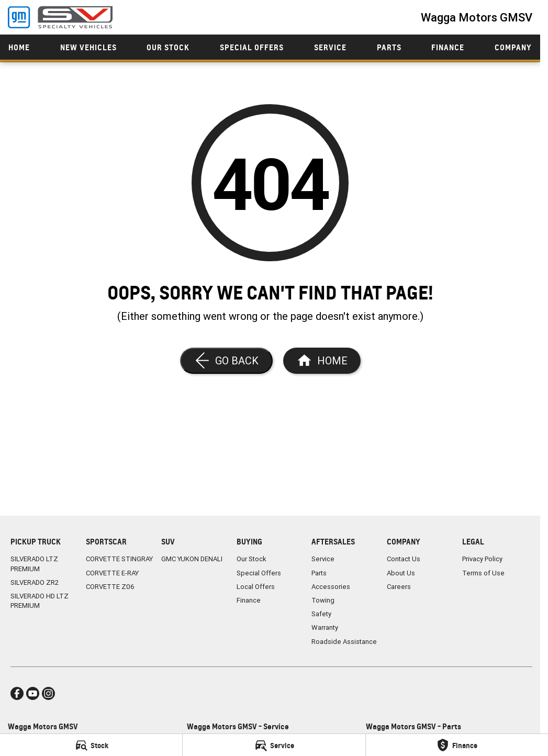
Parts (389, 47)
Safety (321, 614)
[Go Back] (226, 361)
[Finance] (457, 745)
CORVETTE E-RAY (112, 573)
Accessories (331, 587)
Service (330, 47)
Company (513, 47)
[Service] (274, 745)
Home (19, 47)
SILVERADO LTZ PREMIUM (34, 564)
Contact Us (404, 559)
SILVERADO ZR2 (35, 582)
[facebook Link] (17, 693)
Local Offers (256, 587)
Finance (448, 47)
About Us (401, 573)
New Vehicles (88, 47)
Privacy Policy (482, 559)
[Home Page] (322, 361)
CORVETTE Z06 (110, 587)
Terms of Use (483, 573)
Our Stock (168, 47)
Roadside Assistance (344, 642)
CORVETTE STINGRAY (119, 559)
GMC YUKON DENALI (192, 559)
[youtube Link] (33, 693)
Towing (323, 600)
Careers (399, 587)
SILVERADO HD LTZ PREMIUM (40, 601)
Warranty (325, 627)
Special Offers (252, 47)
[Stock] (91, 745)
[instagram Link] (48, 693)
